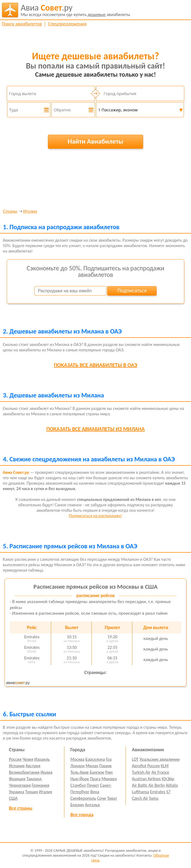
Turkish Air (141, 772)
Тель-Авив (80, 772)
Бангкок (97, 772)
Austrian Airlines (146, 779)
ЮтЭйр (168, 779)
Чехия (28, 759)
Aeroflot (139, 766)
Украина (17, 792)
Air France (160, 772)
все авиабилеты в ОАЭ (95, 365)
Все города (82, 815)
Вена (95, 792)
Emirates (158, 792)
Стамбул (78, 785)
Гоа (109, 759)
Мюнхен (109, 779)
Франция (17, 779)
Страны (10, 211)
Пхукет (93, 785)
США (13, 798)
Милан (92, 766)
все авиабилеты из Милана (95, 429)
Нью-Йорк (80, 779)
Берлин (77, 805)
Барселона (95, 759)
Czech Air (140, 798)
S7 (168, 792)
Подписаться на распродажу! (95, 516)
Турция (32, 792)
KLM (165, 766)
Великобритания (24, 772)
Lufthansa (141, 792)
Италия (30, 211)
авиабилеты (75, 10)
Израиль (42, 759)
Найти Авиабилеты (95, 141)
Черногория (20, 785)
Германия (40, 785)
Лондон (78, 766)
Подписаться (132, 290)
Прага (95, 779)
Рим (109, 772)
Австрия (33, 766)
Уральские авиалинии (160, 759)
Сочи (102, 798)
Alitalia (172, 785)
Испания (17, 766)
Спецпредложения (67, 24)
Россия (15, 759)
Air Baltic (140, 785)
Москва (77, 759)
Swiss (154, 798)
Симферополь (83, 798)
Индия (47, 772)
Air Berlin (157, 785)
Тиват (112, 798)
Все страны (21, 808)
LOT (135, 759)
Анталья (92, 805)
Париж (106, 766)
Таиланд (34, 779)
